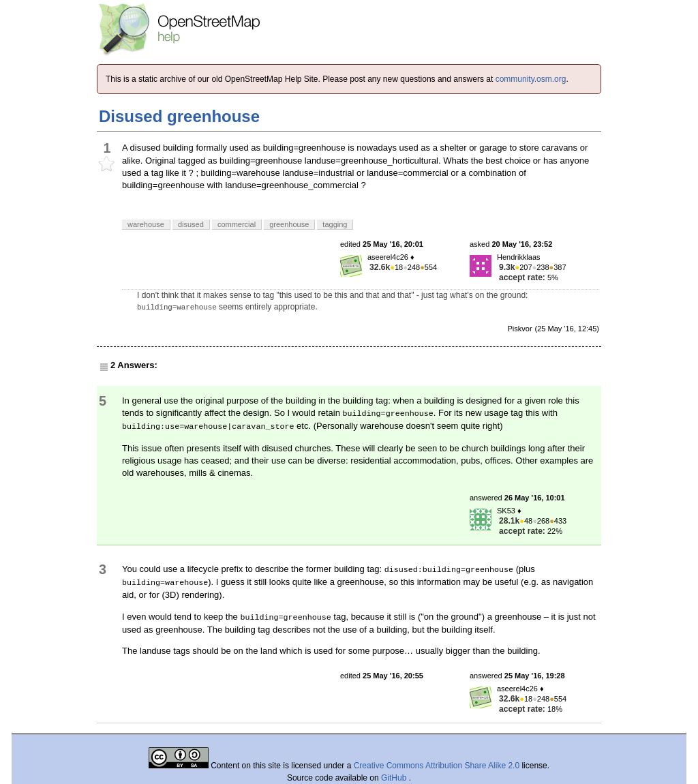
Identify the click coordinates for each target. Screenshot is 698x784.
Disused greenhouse (179, 116)
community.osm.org (531, 79)
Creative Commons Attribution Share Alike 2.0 (437, 766)
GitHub (395, 778)
